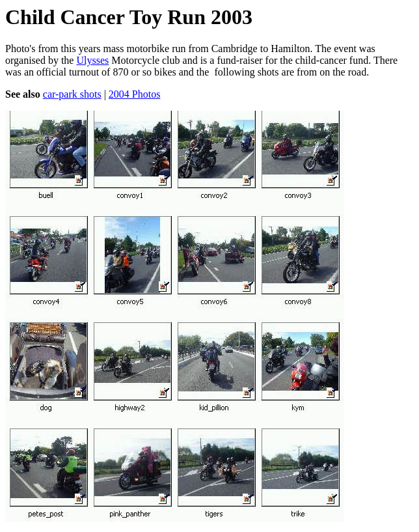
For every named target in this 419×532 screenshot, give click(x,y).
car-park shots (72, 94)
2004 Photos (135, 94)
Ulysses (92, 60)
